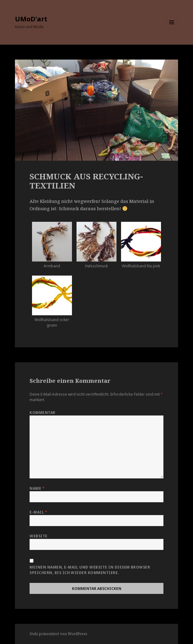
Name (37, 488)
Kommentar (42, 413)
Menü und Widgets (172, 29)
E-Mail (38, 512)
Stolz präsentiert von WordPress (58, 634)
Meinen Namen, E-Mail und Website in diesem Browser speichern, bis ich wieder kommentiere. (90, 570)
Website (38, 536)
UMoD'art (31, 19)
